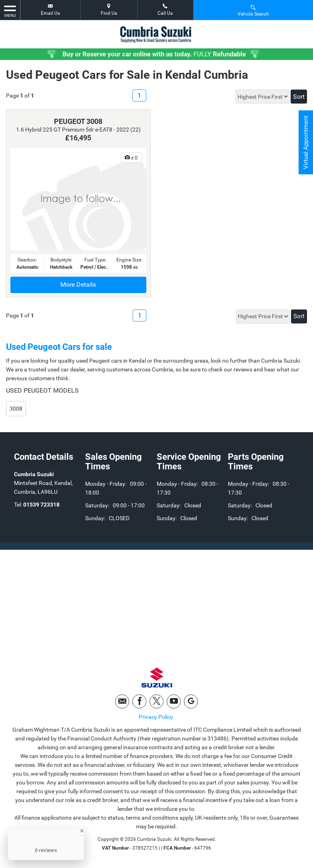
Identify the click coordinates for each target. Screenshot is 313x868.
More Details (78, 284)
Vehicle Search (253, 10)
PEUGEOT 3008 (78, 121)
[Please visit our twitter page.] (156, 703)
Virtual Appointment (305, 144)
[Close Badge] (82, 831)
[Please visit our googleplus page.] (191, 703)
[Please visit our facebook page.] (139, 703)
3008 (16, 409)
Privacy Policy (156, 718)
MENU (10, 11)
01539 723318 (41, 505)
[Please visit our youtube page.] (174, 703)
